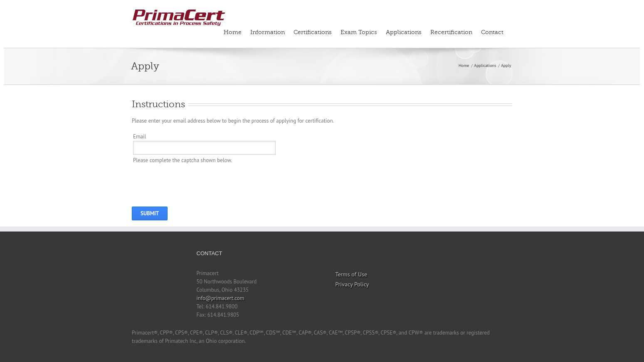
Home (233, 32)
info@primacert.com (221, 298)
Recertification (451, 32)
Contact (492, 32)
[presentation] (196, 181)
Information (268, 32)
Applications (404, 32)
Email (139, 137)
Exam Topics (359, 32)
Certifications (313, 32)
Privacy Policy (352, 284)
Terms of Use (352, 274)
